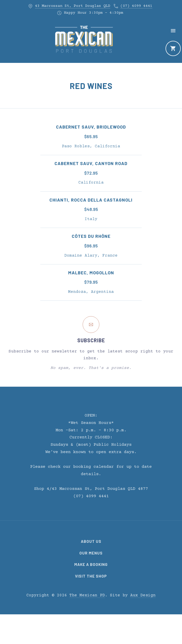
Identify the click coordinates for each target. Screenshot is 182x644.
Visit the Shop (91, 576)
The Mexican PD (87, 595)
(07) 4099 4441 (136, 6)
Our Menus (91, 553)
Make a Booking (91, 564)
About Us (91, 541)
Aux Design (143, 595)
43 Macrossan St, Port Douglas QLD (73, 6)
